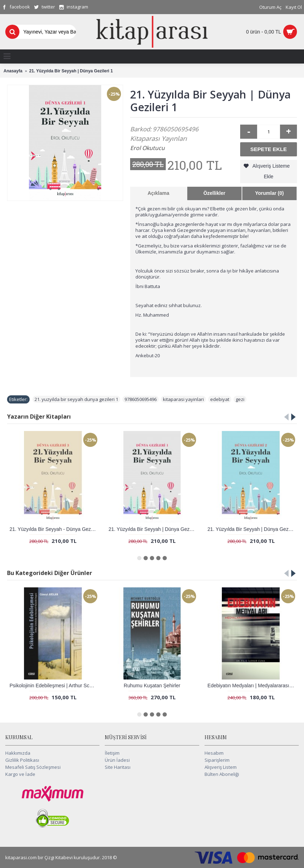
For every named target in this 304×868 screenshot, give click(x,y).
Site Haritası (118, 767)
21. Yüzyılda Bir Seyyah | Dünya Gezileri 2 (252, 529)
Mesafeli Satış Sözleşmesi (33, 767)
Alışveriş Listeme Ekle (271, 171)
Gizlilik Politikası (22, 760)
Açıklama (159, 193)
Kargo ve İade (20, 774)
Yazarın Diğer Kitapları (39, 417)
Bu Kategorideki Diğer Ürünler (50, 573)
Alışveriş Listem (221, 767)
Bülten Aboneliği (222, 774)
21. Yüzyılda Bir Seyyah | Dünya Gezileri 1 (153, 529)
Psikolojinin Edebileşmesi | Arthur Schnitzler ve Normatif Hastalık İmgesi (54, 686)
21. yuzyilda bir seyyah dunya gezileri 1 (76, 399)
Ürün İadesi (117, 760)
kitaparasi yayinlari (183, 399)
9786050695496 (141, 399)
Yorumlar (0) (269, 193)
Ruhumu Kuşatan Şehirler (152, 686)
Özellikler (214, 193)
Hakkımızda (18, 753)
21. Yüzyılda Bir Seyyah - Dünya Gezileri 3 (54, 529)
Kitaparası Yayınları (159, 138)
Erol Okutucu (147, 148)
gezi (240, 399)
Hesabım (214, 753)
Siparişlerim (217, 760)
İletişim (112, 753)
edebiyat (220, 399)
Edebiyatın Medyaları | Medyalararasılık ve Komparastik (252, 686)
